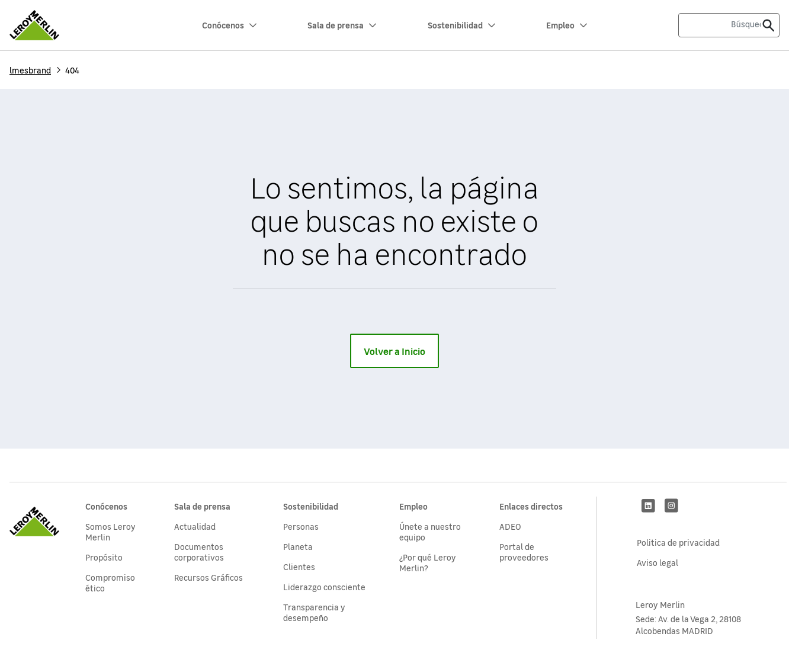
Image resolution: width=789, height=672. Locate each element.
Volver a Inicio (394, 351)
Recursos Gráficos (209, 577)
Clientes (299, 567)
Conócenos (229, 25)
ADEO (510, 526)
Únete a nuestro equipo (430, 532)
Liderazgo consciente (324, 587)
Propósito (104, 557)
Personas (301, 526)
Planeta (298, 546)
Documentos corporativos (199, 552)
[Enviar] (768, 25)
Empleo (567, 25)
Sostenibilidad (461, 25)
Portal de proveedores (524, 552)
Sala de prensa (342, 25)
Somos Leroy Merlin (110, 532)
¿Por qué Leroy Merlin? (428, 562)
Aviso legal (657, 562)
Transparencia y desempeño (314, 612)
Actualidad (195, 526)
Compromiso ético (110, 583)
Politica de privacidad (678, 542)
